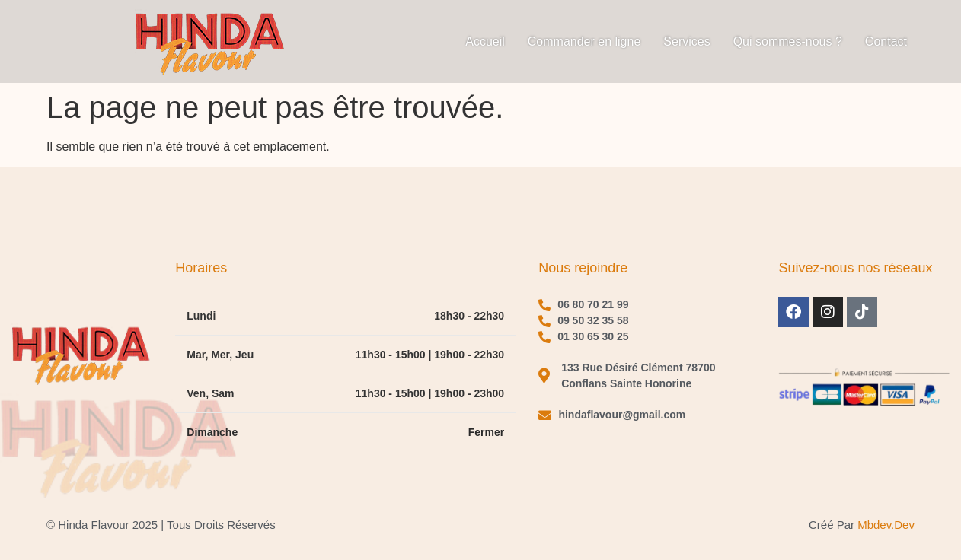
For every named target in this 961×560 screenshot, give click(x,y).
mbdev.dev (886, 525)
